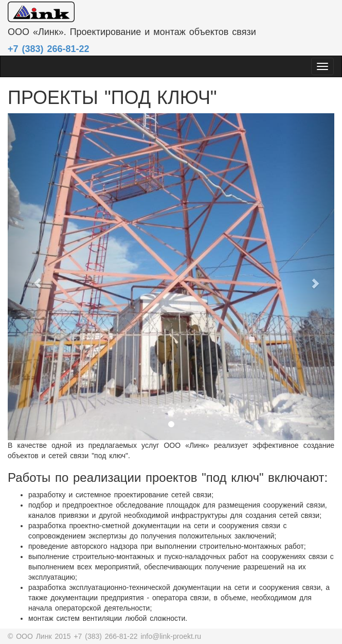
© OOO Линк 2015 (41, 636)
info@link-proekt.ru (171, 636)
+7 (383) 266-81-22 (107, 636)
